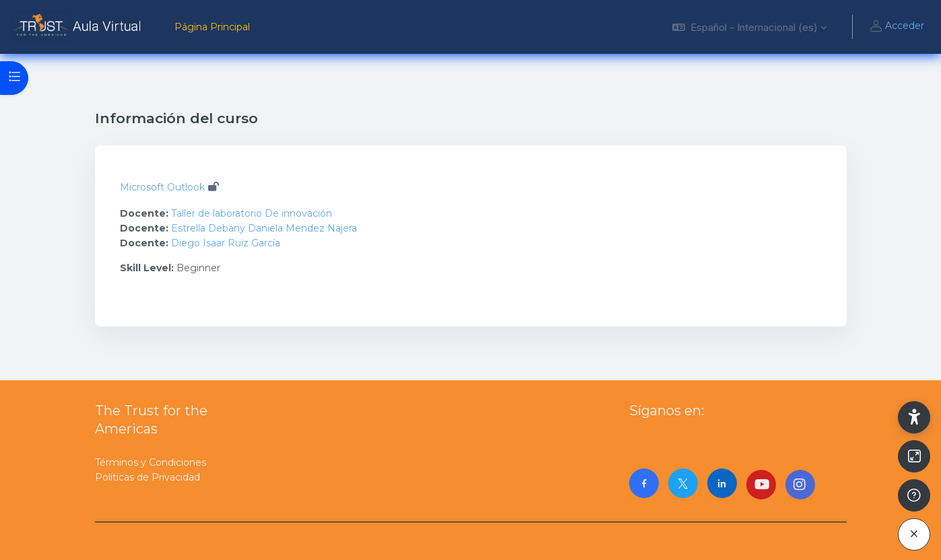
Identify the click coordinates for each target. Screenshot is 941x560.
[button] (749, 27)
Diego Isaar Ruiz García (226, 243)
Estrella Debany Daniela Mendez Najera (264, 228)
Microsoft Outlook (162, 187)
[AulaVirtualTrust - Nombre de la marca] (79, 27)
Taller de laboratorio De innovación (252, 213)
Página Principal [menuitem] (212, 27)
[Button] (914, 456)
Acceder (897, 27)
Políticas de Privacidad (148, 477)
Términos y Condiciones (151, 462)
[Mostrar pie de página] (914, 495)
